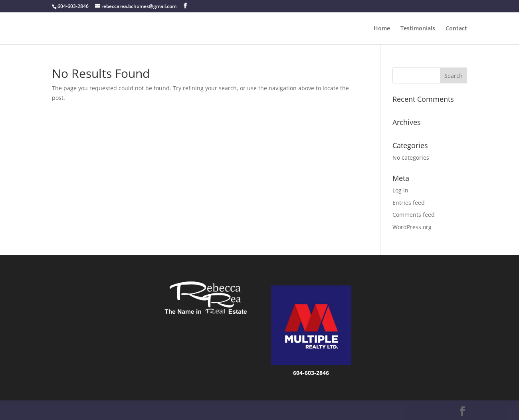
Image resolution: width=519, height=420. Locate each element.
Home (382, 29)
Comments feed (414, 215)
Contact (456, 29)
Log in (400, 190)
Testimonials (418, 29)
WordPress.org (412, 227)
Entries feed (409, 203)
